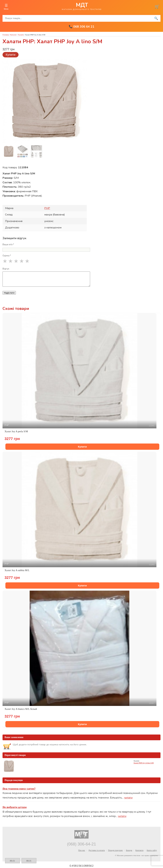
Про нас (82, 850)
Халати (21, 35)
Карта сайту (152, 850)
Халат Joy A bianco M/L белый (21, 709)
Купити (11, 55)
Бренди (129, 850)
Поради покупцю (115, 850)
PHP (47, 208)
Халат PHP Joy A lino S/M (144, 763)
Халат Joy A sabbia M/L (17, 570)
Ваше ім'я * (8, 245)
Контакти (139, 850)
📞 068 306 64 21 (81, 27)
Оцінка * (7, 256)
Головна (6, 35)
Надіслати (9, 293)
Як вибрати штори (15, 807)
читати (128, 798)
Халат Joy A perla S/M (16, 431)
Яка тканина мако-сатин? (19, 789)
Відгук (6, 269)
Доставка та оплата (96, 850)
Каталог (13, 35)
